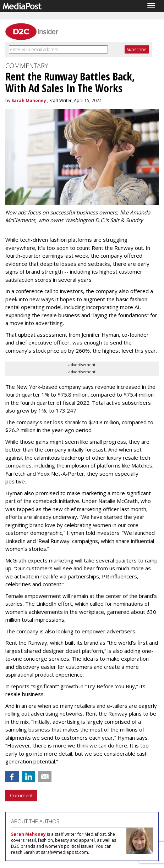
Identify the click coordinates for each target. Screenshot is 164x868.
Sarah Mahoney (29, 100)
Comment (21, 795)
